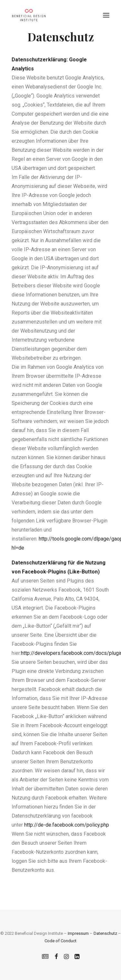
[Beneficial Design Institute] (29, 15)
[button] (106, 15)
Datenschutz (105, 933)
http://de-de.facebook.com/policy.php (67, 825)
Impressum (78, 933)
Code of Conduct (60, 941)
